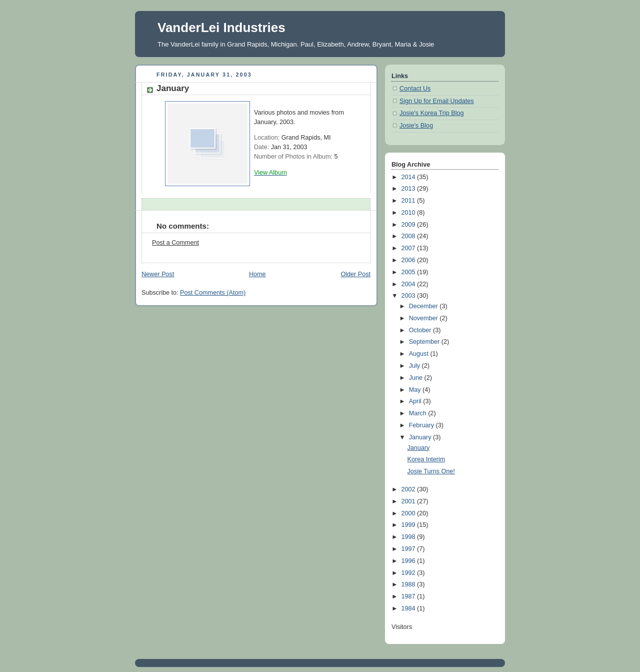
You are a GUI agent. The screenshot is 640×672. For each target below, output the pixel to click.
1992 (409, 573)
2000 (409, 513)
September (425, 342)
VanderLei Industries (221, 28)
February (422, 425)
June (417, 378)
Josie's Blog (416, 126)
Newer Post (158, 274)
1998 (409, 537)
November (424, 318)
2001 (409, 501)
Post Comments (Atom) (213, 293)
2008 (409, 236)
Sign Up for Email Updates (437, 101)
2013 (409, 189)
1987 (409, 596)
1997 (409, 549)
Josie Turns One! (431, 471)
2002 (409, 489)
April (416, 401)
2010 (409, 213)
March (419, 413)
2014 (409, 177)
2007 (409, 248)
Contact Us (415, 89)
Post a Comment (175, 243)
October (421, 330)
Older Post (355, 274)
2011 (409, 201)
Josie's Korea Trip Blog (432, 113)
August (420, 354)
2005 (409, 272)
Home (257, 274)
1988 (409, 584)
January (421, 437)
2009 (409, 225)
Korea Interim (426, 459)
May (416, 390)
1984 (409, 608)
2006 (409, 260)
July (415, 366)
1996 (409, 561)
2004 (409, 284)
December (424, 306)
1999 (409, 525)
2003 (409, 296)
